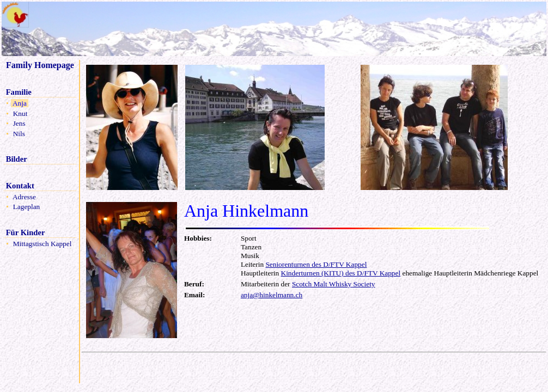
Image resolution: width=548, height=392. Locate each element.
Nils (19, 134)
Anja (20, 103)
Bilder (16, 159)
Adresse (24, 197)
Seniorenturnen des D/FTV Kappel (316, 264)
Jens (19, 123)
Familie (19, 92)
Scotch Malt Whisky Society (334, 284)
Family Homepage (40, 65)
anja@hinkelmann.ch (272, 295)
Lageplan (26, 207)
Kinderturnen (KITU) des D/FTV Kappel (341, 273)
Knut (20, 114)
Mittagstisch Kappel (42, 244)
